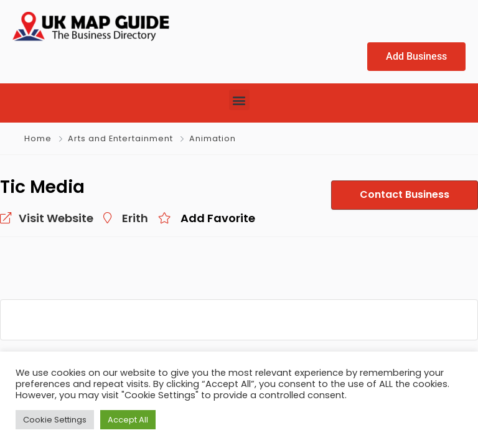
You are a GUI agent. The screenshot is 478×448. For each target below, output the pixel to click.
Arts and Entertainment (120, 139)
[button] (239, 100)
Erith (135, 219)
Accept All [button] (128, 420)
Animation (213, 139)
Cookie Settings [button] (55, 420)
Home (38, 139)
